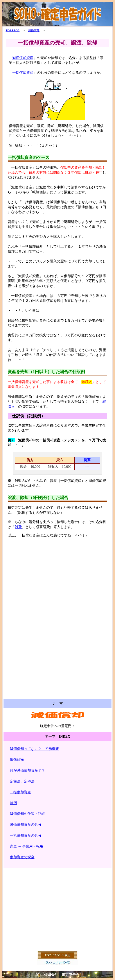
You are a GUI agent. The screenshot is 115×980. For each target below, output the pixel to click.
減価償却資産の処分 (26, 824)
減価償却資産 (23, 58)
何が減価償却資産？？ (27, 770)
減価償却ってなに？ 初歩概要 (34, 749)
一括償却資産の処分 (26, 835)
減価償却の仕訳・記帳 (27, 814)
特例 (13, 803)
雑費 (18, 527)
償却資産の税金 (22, 857)
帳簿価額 (17, 760)
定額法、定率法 (22, 781)
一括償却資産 (23, 73)
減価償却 (34, 30)
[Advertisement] (58, 585)
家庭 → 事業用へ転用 (27, 846)
